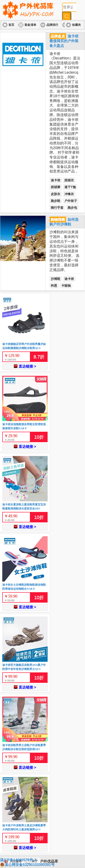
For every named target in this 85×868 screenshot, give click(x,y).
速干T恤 (70, 187)
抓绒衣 (69, 180)
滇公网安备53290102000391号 (27, 865)
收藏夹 (76, 25)
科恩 (54, 286)
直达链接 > (25, 366)
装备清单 (30, 25)
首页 (11, 25)
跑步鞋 (56, 201)
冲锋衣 (69, 194)
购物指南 (58, 219)
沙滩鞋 (56, 279)
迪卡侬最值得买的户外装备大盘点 (64, 41)
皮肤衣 (56, 194)
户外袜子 (71, 201)
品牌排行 (52, 25)
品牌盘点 (58, 36)
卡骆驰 (66, 286)
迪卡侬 (56, 180)
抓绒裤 (56, 187)
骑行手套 (57, 208)
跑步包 (72, 208)
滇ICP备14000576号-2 (18, 860)
